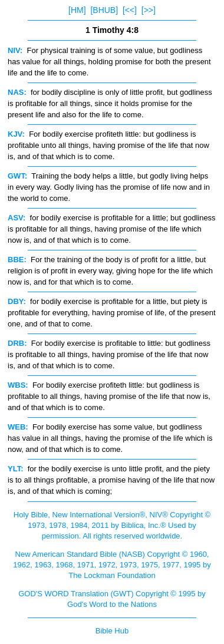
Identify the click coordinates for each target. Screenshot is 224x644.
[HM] (77, 10)
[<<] (130, 10)
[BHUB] (104, 10)
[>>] (149, 10)
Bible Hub (112, 631)
